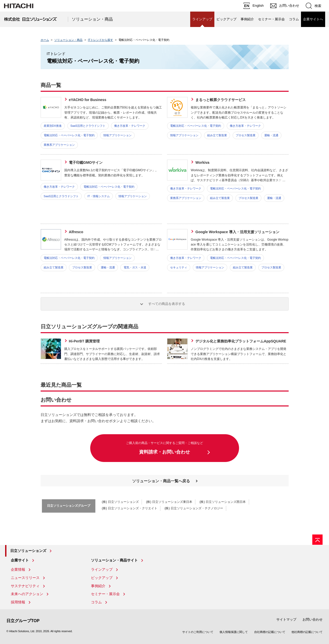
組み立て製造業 (217, 135)
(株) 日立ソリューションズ (120, 502)
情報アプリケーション (117, 135)
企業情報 (18, 569)
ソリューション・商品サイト (114, 560)
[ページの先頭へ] (317, 540)
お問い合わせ (313, 619)
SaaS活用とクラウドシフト (88, 126)
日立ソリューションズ (28, 551)
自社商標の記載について (270, 632)
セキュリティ (179, 267)
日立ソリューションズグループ (69, 506)
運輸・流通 (271, 135)
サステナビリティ (25, 586)
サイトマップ (286, 619)
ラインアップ (102, 569)
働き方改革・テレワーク (130, 126)
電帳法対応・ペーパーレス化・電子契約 (69, 135)
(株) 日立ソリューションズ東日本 (169, 502)
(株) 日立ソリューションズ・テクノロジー (194, 508)
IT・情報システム (99, 196)
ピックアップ (226, 19)
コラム (294, 19)
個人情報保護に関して (234, 632)
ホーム (45, 40)
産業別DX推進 (53, 126)
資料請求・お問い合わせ (165, 447)
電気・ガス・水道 (135, 267)
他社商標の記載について (307, 632)
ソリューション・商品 (92, 19)
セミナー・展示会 (271, 19)
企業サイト (20, 560)
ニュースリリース (25, 578)
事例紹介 (247, 19)
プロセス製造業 (246, 135)
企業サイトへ (313, 19)
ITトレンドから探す (100, 40)
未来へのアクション (27, 594)
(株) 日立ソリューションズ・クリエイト (130, 508)
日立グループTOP (23, 621)
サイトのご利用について (198, 632)
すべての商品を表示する (167, 304)
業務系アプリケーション (59, 145)
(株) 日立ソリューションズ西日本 (223, 502)
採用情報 (18, 602)
